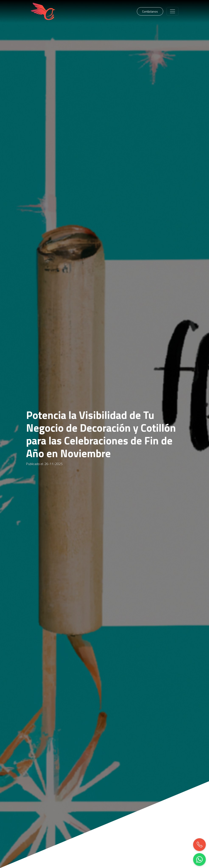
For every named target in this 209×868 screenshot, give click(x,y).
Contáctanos (150, 11)
